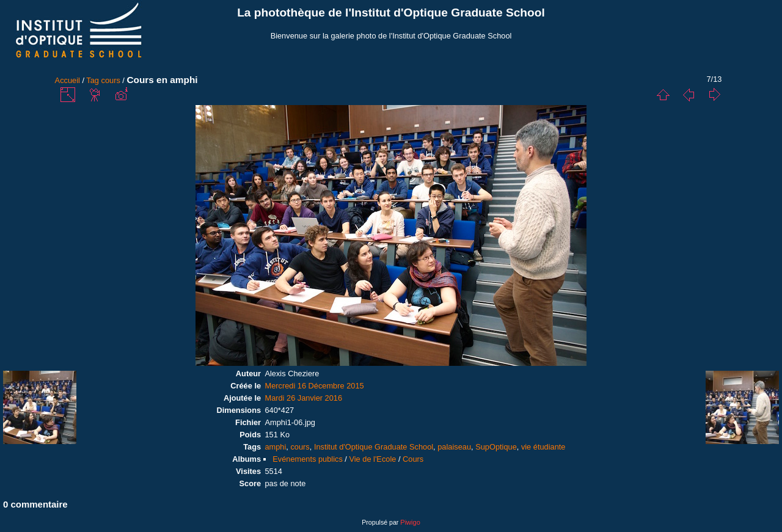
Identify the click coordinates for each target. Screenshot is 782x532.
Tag (93, 80)
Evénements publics (308, 459)
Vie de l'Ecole (372, 459)
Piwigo (410, 522)
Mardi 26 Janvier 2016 (303, 398)
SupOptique (496, 447)
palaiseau (454, 447)
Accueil (68, 80)
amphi (275, 447)
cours (111, 80)
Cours (413, 459)
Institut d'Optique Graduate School (374, 447)
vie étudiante (543, 447)
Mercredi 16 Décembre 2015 (314, 386)
